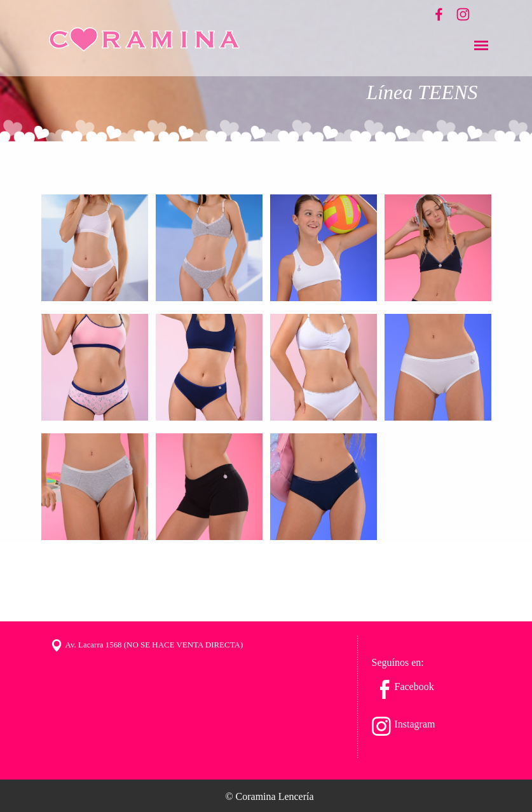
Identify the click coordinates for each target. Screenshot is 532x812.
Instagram (415, 724)
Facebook (414, 687)
